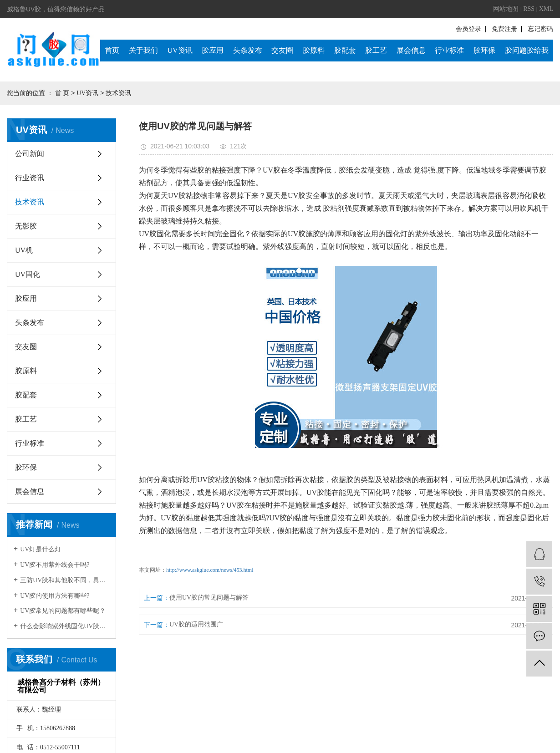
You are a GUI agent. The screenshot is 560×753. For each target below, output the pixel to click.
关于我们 (143, 50)
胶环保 (484, 50)
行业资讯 (30, 178)
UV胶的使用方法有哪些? (55, 596)
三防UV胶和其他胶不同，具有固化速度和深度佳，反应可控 (65, 580)
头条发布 (248, 50)
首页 (112, 50)
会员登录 (468, 29)
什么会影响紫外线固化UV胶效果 (65, 626)
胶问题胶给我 (527, 50)
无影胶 (26, 226)
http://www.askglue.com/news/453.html (210, 570)
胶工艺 (376, 50)
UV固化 (28, 274)
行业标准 (449, 50)
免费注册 (504, 29)
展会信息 (411, 50)
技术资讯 (118, 93)
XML (546, 9)
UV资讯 (180, 50)
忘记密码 (540, 29)
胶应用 (213, 50)
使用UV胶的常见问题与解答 (209, 598)
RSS (529, 9)
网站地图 (506, 9)
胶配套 (345, 50)
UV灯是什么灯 (41, 549)
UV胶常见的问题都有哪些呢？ (63, 611)
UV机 (24, 250)
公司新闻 (30, 154)
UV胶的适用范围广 (196, 624)
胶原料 (314, 50)
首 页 (62, 93)
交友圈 (282, 50)
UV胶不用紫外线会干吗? (55, 565)
